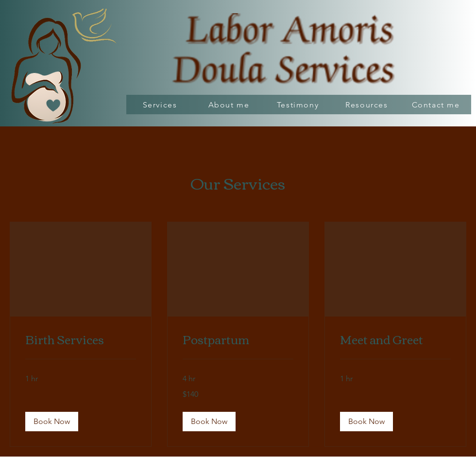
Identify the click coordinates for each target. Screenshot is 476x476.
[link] (81, 339)
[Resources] (368, 105)
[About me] (230, 105)
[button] (52, 422)
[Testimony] (299, 105)
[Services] (161, 105)
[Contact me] (437, 105)
